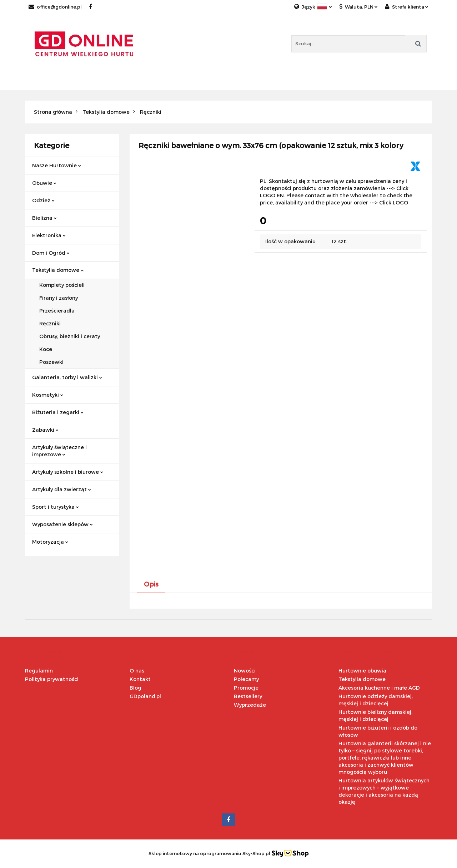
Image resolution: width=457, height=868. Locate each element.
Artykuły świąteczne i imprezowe (59, 451)
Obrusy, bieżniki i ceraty (70, 336)
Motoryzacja (50, 542)
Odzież (43, 200)
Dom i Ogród (51, 253)
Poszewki (51, 362)
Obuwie (44, 183)
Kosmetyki (48, 395)
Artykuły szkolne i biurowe (68, 472)
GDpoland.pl (145, 696)
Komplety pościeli (62, 285)
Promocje (246, 688)
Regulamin (39, 671)
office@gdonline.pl (55, 7)
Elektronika (49, 235)
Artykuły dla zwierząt (62, 489)
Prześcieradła (57, 311)
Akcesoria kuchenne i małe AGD (379, 688)
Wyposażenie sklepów (62, 524)
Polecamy (246, 679)
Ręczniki (50, 323)
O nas (137, 671)
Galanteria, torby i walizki (67, 377)
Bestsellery (248, 696)
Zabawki (45, 430)
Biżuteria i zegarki (58, 412)
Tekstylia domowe (58, 270)
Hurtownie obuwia (362, 671)
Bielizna (44, 218)
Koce (46, 349)
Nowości (245, 671)
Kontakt (140, 679)
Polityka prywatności (52, 679)
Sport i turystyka (56, 507)
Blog (135, 688)
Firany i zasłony (59, 298)
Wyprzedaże (250, 705)
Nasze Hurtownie (57, 165)
